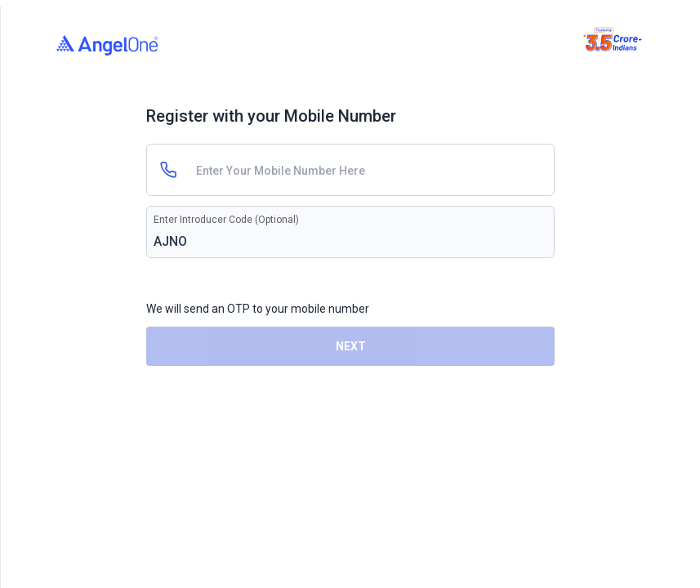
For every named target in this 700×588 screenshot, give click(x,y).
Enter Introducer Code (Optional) (226, 220)
